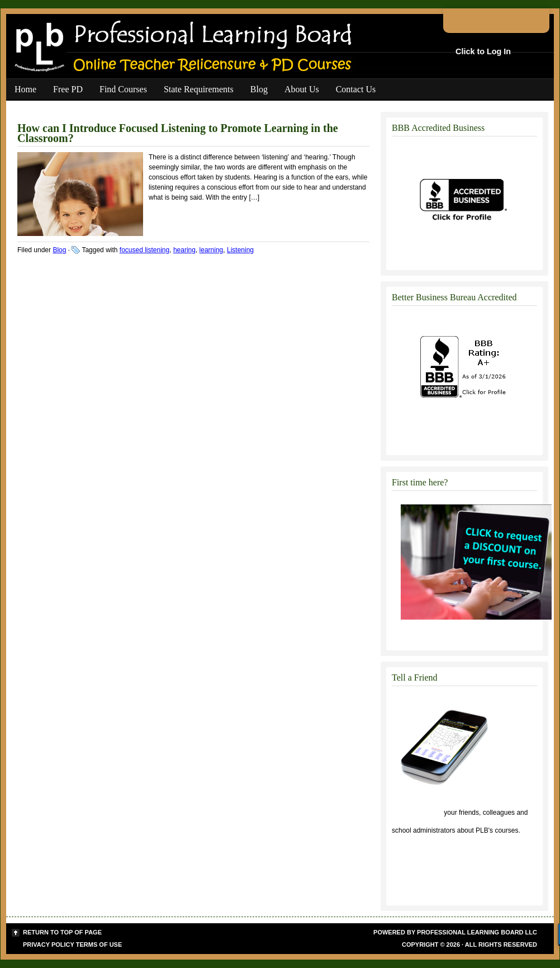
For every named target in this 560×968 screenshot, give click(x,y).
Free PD (68, 89)
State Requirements (199, 89)
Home (25, 89)
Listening (240, 250)
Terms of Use (99, 945)
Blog (259, 89)
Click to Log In (483, 51)
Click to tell (417, 813)
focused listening (144, 250)
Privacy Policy (49, 945)
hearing (184, 250)
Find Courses (123, 89)
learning (212, 250)
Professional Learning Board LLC (477, 932)
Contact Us (356, 89)
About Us (302, 89)
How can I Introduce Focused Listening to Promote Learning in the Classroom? (178, 133)
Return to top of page (62, 932)
